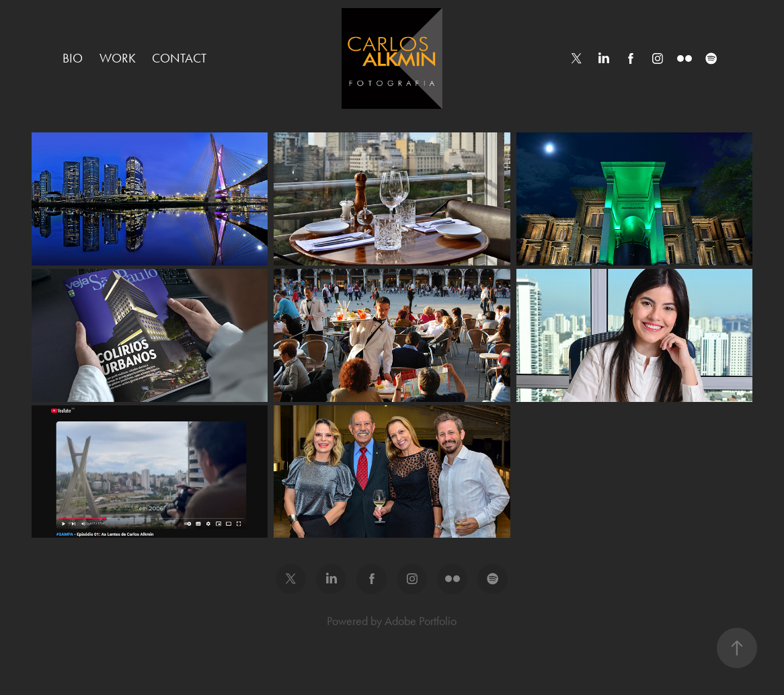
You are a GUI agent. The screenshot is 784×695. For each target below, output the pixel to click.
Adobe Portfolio (421, 621)
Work (118, 58)
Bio (73, 58)
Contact (179, 58)
